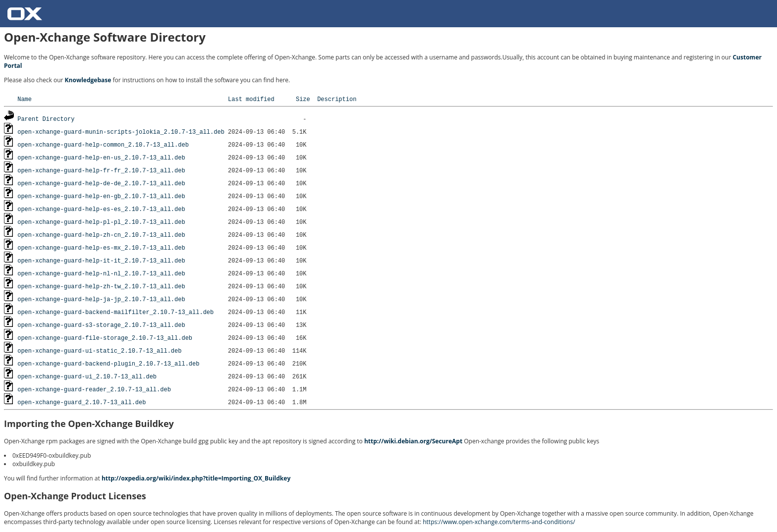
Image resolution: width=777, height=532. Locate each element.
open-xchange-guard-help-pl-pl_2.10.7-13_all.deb (101, 222)
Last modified (251, 99)
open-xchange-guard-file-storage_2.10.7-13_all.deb (105, 338)
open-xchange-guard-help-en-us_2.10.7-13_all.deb (101, 157)
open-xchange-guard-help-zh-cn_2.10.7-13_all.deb (101, 235)
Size (303, 99)
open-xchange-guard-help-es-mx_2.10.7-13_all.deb (101, 247)
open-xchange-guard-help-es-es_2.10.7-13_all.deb (101, 209)
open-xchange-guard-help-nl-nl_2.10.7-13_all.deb (101, 273)
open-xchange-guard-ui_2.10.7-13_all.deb (87, 376)
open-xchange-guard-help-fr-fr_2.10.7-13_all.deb (101, 170)
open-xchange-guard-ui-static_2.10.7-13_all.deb (99, 350)
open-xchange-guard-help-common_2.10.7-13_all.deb (103, 144)
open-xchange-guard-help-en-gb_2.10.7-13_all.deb (101, 196)
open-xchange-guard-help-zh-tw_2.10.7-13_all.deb (101, 286)
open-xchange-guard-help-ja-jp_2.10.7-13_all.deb (101, 299)
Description (337, 99)
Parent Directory (46, 119)
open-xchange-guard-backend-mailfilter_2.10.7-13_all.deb (115, 312)
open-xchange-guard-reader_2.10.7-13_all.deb (94, 389)
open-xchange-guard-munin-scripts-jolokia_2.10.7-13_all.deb (121, 132)
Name (25, 99)
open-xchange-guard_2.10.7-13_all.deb (82, 402)
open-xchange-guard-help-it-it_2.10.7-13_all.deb (101, 260)
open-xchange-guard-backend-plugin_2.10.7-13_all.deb (108, 363)
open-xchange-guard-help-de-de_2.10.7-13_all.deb (101, 183)
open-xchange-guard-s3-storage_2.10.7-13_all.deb (101, 325)
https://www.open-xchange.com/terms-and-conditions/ (499, 522)
